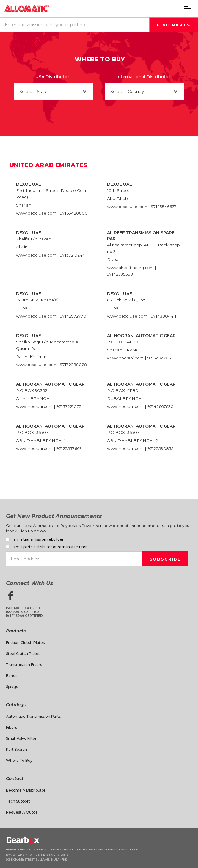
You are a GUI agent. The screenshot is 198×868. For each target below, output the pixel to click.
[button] (187, 9)
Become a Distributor (26, 790)
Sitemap (41, 849)
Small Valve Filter (21, 738)
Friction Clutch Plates (25, 643)
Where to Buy (19, 760)
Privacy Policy (18, 849)
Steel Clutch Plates (23, 654)
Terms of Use (62, 849)
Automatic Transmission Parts (33, 716)
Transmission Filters (24, 665)
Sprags (12, 687)
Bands (12, 676)
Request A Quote (22, 812)
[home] (27, 8)
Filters (11, 727)
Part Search (16, 749)
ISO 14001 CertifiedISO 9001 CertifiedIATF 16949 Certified (24, 612)
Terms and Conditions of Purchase (107, 849)
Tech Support (18, 801)
